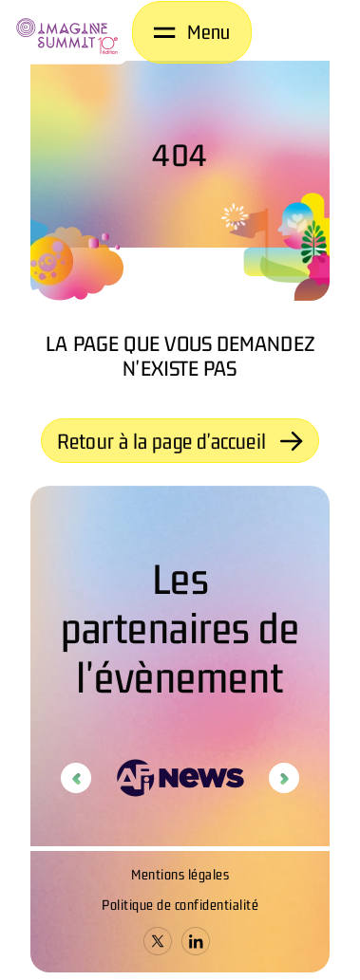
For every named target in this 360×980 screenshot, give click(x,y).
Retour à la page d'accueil (180, 441)
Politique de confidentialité (180, 905)
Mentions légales (180, 874)
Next (284, 778)
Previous (76, 778)
